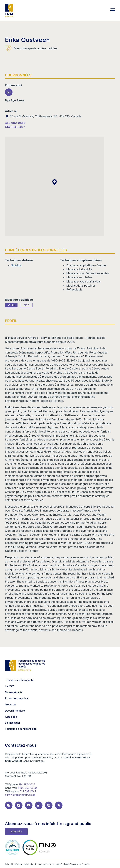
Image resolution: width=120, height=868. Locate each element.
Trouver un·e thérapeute (19, 680)
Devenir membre (15, 711)
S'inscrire (16, 831)
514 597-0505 (27, 784)
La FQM (10, 686)
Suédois (16, 265)
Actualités (11, 717)
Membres (11, 704)
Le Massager (13, 723)
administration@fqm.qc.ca (20, 795)
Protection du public (17, 698)
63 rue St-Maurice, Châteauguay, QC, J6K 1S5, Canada (43, 116)
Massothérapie (14, 692)
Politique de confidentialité (21, 729)
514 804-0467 (15, 127)
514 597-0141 (28, 791)
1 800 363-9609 (27, 788)
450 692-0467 (15, 123)
